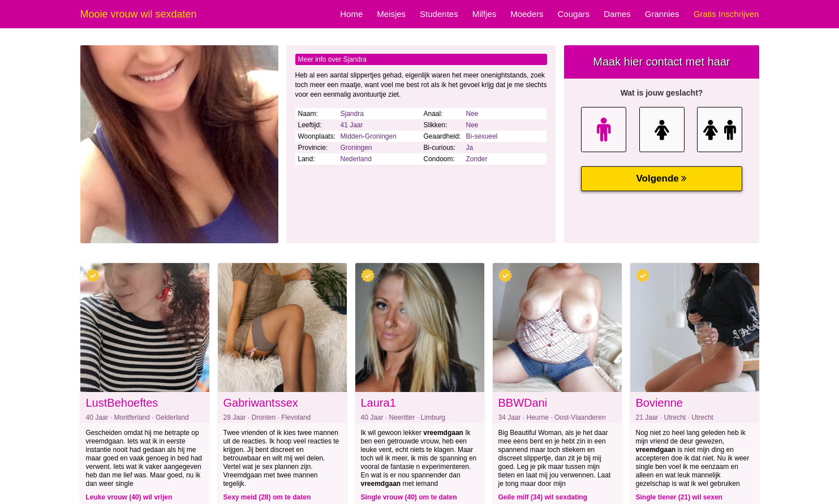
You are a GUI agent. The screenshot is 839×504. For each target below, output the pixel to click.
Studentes (439, 14)
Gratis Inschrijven (726, 14)
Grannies (662, 14)
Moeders (527, 14)
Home (351, 14)
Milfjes (485, 14)
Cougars (574, 14)
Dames (617, 14)
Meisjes (391, 14)
